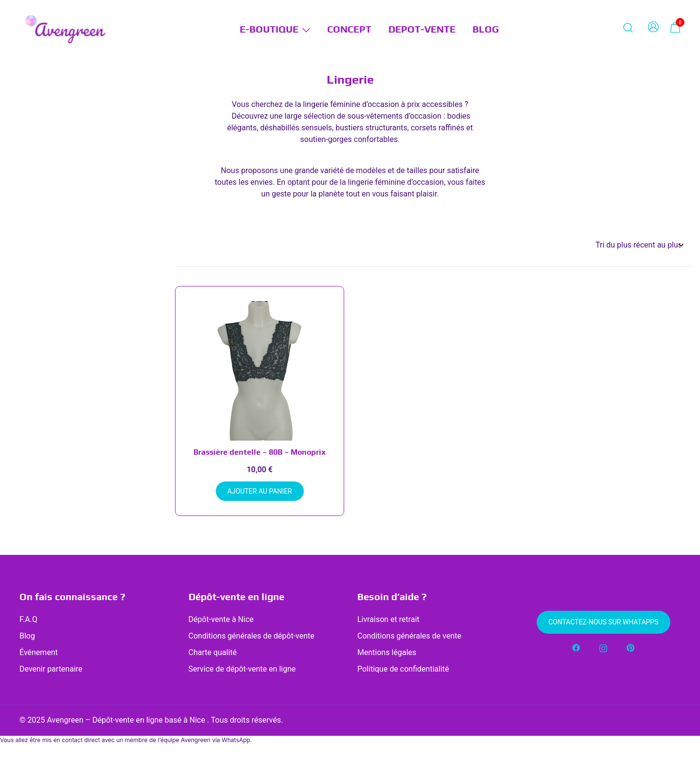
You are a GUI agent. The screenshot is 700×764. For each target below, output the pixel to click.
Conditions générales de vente (409, 636)
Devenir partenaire (51, 669)
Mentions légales (387, 652)
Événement (39, 652)
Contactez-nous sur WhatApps (604, 622)
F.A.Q (28, 619)
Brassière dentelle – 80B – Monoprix (260, 452)
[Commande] (639, 245)
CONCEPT (349, 29)
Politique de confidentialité (403, 669)
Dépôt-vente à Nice (221, 619)
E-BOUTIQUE (269, 29)
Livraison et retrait (388, 619)
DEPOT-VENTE (422, 29)
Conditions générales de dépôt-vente (252, 636)
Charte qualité (213, 652)
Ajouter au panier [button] (260, 491)
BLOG (486, 29)
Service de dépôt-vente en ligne (242, 669)
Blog (27, 636)
